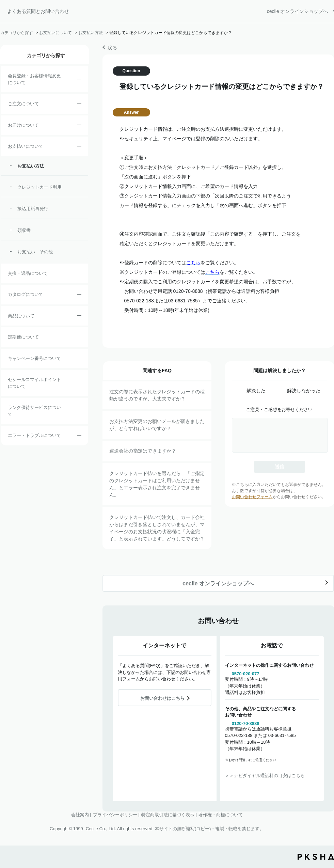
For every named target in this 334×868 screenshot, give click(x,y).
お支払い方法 (91, 33)
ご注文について (23, 104)
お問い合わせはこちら (162, 698)
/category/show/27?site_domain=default (79, 359)
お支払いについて (55, 33)
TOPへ (324, 825)
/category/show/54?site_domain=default (79, 412)
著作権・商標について (221, 815)
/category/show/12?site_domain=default (79, 274)
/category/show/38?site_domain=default (79, 338)
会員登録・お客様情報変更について (34, 79)
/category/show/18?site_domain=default (79, 147)
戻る (112, 48)
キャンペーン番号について (34, 358)
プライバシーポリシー (115, 815)
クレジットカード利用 (39, 187)
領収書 (24, 230)
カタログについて (26, 294)
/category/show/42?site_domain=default (79, 384)
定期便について (23, 337)
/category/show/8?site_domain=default (79, 126)
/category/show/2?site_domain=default (79, 105)
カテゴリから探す (17, 33)
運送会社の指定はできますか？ (143, 451)
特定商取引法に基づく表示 (168, 815)
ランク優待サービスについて (34, 411)
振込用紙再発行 (33, 209)
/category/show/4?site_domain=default (79, 317)
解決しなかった (304, 391)
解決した (256, 391)
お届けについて (23, 125)
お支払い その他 (35, 252)
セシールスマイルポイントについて (34, 383)
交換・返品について (28, 273)
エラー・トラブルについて (34, 435)
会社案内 (80, 815)
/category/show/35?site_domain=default (79, 296)
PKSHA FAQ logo (316, 857)
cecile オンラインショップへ (298, 11)
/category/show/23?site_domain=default (79, 437)
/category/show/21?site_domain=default (79, 80)
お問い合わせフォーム (252, 497)
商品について (21, 316)
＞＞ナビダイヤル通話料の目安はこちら (265, 776)
